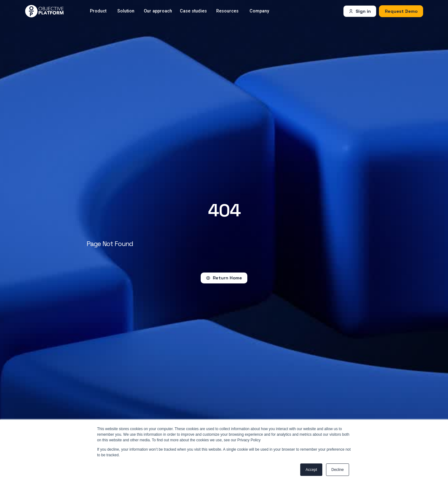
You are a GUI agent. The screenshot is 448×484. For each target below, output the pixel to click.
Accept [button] (311, 470)
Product (98, 11)
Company (259, 11)
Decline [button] (338, 470)
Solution (126, 11)
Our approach (158, 11)
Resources (227, 11)
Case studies (193, 11)
